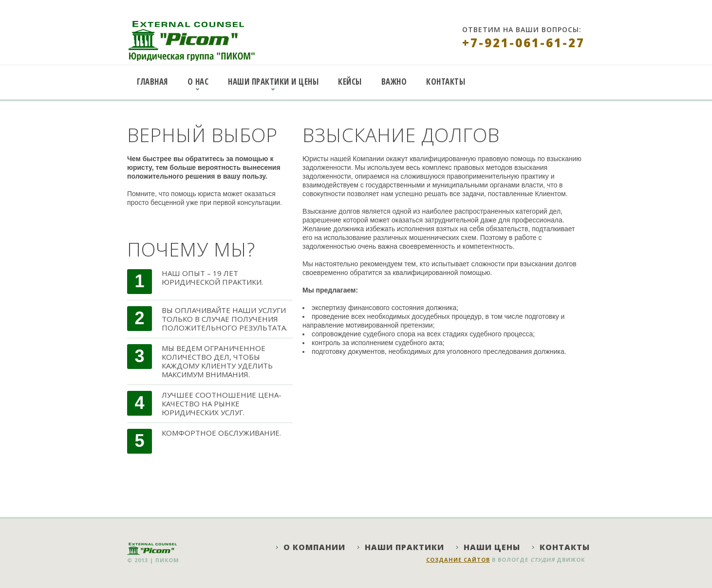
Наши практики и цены (273, 82)
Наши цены (492, 547)
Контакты (446, 82)
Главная (152, 82)
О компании (314, 547)
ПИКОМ (167, 560)
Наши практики (404, 547)
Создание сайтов (458, 560)
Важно (394, 82)
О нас (198, 82)
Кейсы (350, 82)
